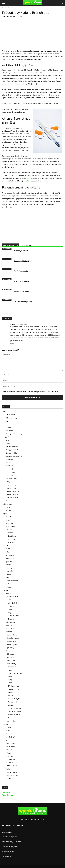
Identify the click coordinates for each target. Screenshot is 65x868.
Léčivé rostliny (11, 622)
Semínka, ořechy (14, 616)
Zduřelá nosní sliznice (23, 271)
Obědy (10, 683)
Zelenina (11, 619)
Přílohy (10, 696)
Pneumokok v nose (22, 281)
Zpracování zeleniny (15, 718)
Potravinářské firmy (12, 469)
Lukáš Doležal (7, 856)
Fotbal (8, 552)
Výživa (6, 590)
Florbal (8, 549)
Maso (10, 600)
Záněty (8, 769)
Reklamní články (11, 479)
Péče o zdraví (10, 747)
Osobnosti (9, 459)
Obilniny (11, 606)
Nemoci (8, 740)
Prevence (9, 750)
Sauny (8, 482)
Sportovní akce (11, 485)
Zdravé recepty (11, 664)
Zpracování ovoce (14, 715)
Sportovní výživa (11, 644)
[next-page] (7, 312)
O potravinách (11, 629)
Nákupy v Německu (12, 450)
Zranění (8, 778)
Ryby (10, 613)
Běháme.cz (6, 793)
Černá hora (12, 536)
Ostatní (6, 437)
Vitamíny (9, 651)
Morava (8, 510)
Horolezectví (10, 558)
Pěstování (9, 632)
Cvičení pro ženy (11, 418)
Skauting (9, 568)
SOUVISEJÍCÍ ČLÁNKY (11, 245)
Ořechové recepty (14, 686)
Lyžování (9, 561)
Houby (10, 670)
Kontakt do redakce (16, 825)
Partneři (5, 825)
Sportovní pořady (12, 494)
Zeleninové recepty (14, 708)
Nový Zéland (12, 539)
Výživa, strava (10, 657)
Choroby (9, 734)
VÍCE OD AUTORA (26, 245)
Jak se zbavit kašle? (22, 292)
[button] (4, 3)
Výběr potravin (11, 654)
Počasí (8, 463)
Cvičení (6, 412)
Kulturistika (10, 427)
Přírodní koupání (11, 472)
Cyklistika (9, 546)
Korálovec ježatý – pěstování (12, 842)
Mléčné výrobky (13, 603)
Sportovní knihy (11, 488)
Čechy (8, 507)
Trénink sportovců (12, 581)
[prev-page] (3, 312)
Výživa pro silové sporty (14, 434)
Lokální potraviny (12, 447)
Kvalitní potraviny (12, 597)
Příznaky (9, 753)
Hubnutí (8, 593)
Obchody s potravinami (14, 456)
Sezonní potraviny (12, 635)
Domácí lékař (10, 737)
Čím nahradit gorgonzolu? (11, 847)
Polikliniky (9, 466)
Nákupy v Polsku (11, 453)
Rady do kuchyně (14, 699)
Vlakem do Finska (8, 852)
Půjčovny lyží (10, 475)
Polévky (11, 692)
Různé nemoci (11, 759)
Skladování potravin (12, 638)
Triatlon (8, 584)
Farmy (8, 443)
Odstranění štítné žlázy (23, 261)
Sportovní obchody (12, 491)
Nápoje (10, 680)
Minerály (9, 625)
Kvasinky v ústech (21, 251)
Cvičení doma (10, 415)
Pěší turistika (8, 504)
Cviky (7, 421)
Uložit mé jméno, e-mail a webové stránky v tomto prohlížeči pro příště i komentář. (31, 392)
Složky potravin (11, 641)
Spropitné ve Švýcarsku (10, 837)
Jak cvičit (9, 424)
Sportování (9, 571)
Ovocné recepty (13, 689)
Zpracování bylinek (14, 711)
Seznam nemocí (18, 8)
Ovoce (10, 609)
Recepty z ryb (12, 702)
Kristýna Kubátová (10, 16)
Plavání (8, 565)
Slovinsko (11, 542)
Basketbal (9, 517)
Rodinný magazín (8, 795)
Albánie (10, 533)
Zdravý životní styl (12, 775)
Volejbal (8, 587)
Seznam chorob (11, 763)
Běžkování (9, 523)
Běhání (8, 520)
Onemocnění (10, 743)
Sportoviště (10, 574)
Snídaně (11, 705)
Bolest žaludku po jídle (23, 302)
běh (29, 181)
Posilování (9, 431)
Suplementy (10, 648)
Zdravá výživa (10, 660)
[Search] (62, 3)
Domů (4, 8)
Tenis (7, 577)
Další (7, 440)
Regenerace (10, 756)
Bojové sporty (10, 526)
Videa (8, 501)
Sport (5, 514)
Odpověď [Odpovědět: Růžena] (12, 344)
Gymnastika (10, 555)
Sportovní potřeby (12, 498)
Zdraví (10, 8)
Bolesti (8, 731)
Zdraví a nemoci (11, 772)
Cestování (9, 530)
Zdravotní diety (11, 721)
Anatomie (9, 727)
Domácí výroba (13, 667)
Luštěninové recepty (15, 673)
